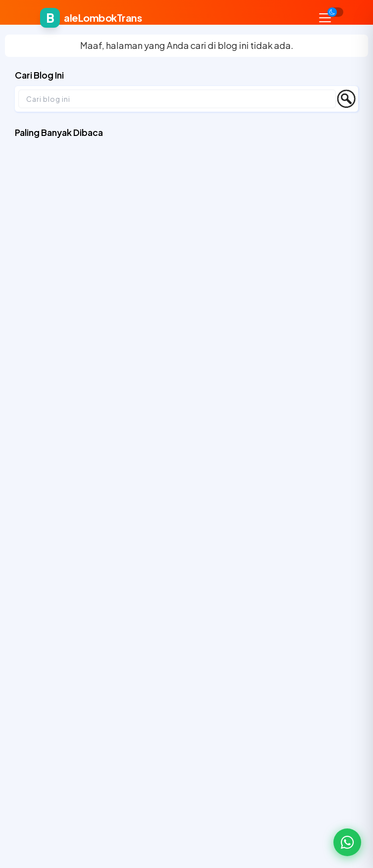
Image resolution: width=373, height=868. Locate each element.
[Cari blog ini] (177, 99)
